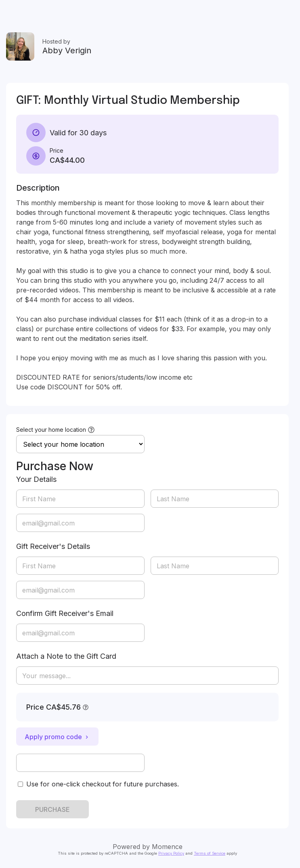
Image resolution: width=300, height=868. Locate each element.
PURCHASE (52, 809)
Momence (167, 847)
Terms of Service (210, 853)
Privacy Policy (171, 853)
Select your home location (51, 430)
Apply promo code (57, 737)
